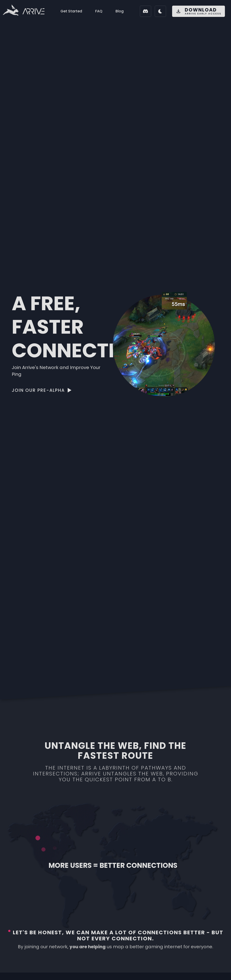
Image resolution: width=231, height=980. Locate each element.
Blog (120, 11)
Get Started (71, 11)
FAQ (99, 11)
